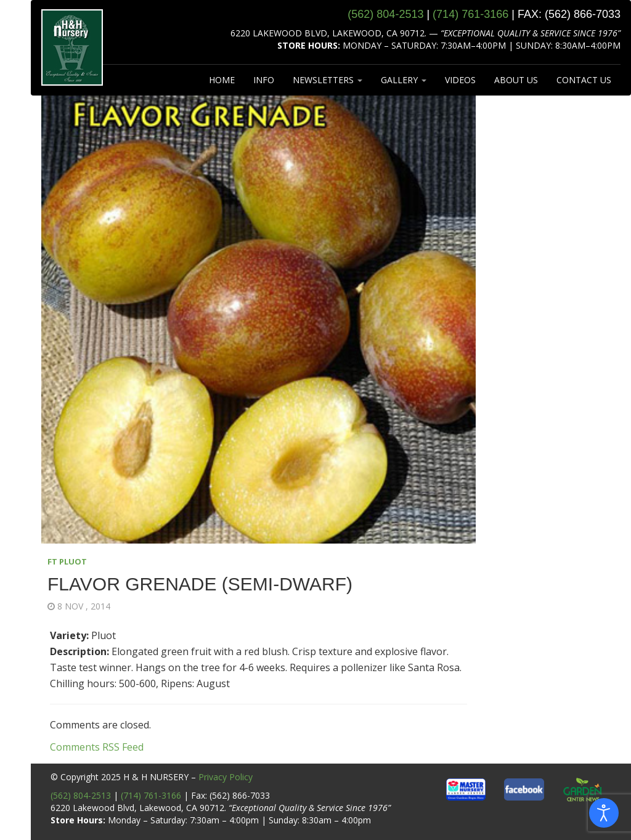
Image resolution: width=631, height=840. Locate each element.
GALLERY (404, 80)
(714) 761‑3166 (470, 14)
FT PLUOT (67, 561)
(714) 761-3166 (151, 795)
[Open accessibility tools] (604, 813)
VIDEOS (460, 80)
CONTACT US (584, 80)
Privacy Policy (226, 777)
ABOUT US (516, 80)
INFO (264, 80)
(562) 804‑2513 (385, 14)
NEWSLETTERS (328, 80)
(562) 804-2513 (81, 795)
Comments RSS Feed (97, 747)
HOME (222, 80)
